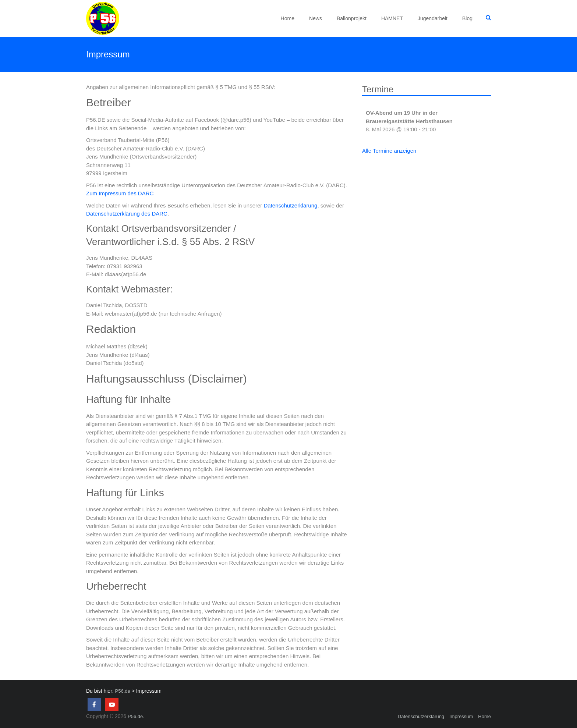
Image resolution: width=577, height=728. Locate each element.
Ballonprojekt (352, 18)
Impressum (461, 716)
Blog (467, 18)
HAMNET (392, 18)
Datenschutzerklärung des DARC (127, 214)
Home (288, 18)
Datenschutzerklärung (290, 205)
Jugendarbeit (433, 18)
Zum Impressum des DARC (120, 193)
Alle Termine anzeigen (389, 151)
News (316, 18)
